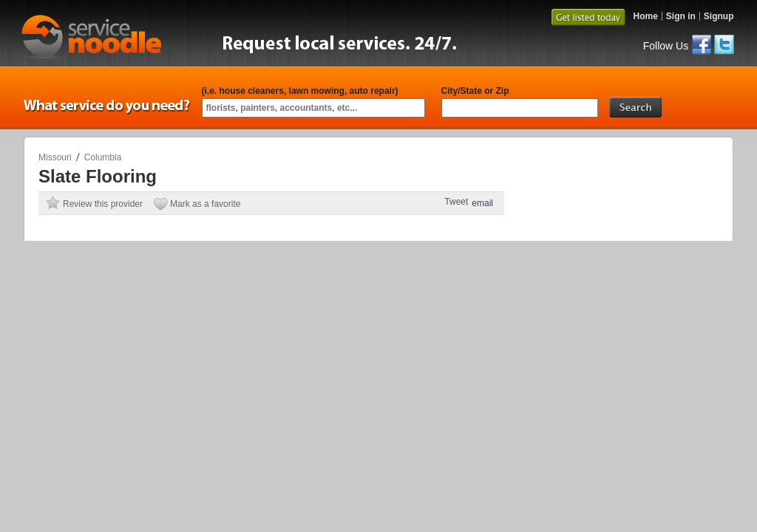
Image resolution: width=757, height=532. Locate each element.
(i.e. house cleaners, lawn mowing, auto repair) (300, 91)
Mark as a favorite (205, 204)
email (482, 203)
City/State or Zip (475, 91)
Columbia (103, 157)
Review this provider (103, 204)
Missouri (55, 157)
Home (645, 16)
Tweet (456, 202)
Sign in (681, 16)
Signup (719, 16)
